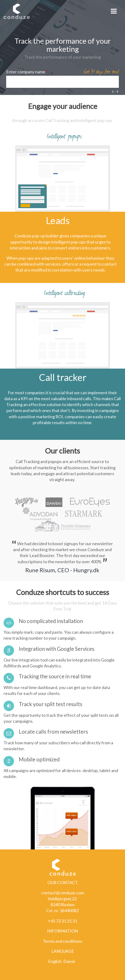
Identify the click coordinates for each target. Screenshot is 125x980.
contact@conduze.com (63, 893)
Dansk (69, 961)
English (55, 961)
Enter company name (27, 72)
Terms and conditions (63, 941)
